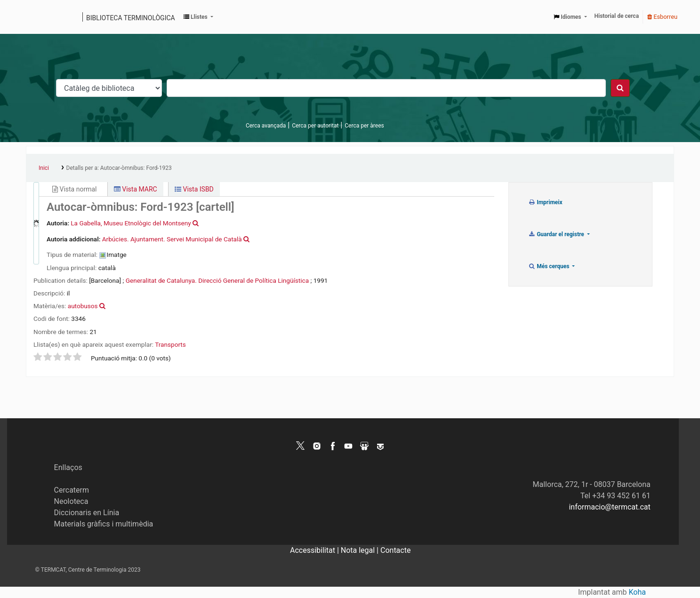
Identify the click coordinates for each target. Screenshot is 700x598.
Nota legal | (361, 550)
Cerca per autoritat (315, 126)
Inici (44, 168)
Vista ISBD (194, 189)
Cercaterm (72, 490)
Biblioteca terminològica (131, 18)
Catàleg (36, 17)
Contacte (395, 550)
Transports (170, 344)
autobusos (83, 306)
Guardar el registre (557, 234)
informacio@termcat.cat (609, 507)
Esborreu (662, 17)
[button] (198, 17)
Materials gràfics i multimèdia (104, 524)
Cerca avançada (266, 126)
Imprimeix (545, 202)
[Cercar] (620, 88)
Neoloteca (71, 501)
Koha (637, 592)
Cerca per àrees (364, 126)
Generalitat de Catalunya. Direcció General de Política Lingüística (217, 280)
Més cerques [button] (550, 266)
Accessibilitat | (315, 550)
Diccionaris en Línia (87, 513)
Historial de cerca (617, 16)
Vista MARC (136, 189)
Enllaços (68, 467)
